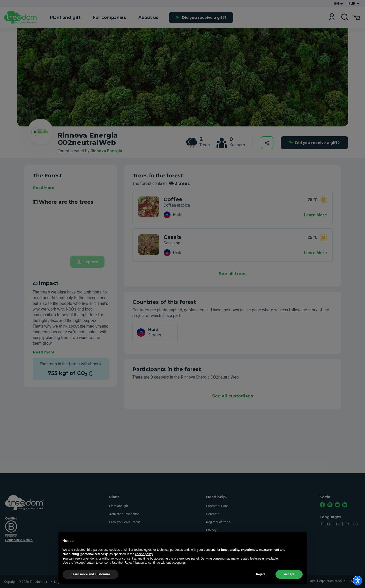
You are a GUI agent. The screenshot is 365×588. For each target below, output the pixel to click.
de (338, 524)
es (356, 524)
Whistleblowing (217, 546)
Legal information (67, 582)
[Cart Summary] (357, 17)
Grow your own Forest (125, 522)
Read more (44, 352)
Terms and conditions (97, 582)
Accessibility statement (223, 554)
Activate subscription (124, 514)
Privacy (211, 530)
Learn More (315, 215)
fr (347, 524)
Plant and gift (119, 506)
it (321, 524)
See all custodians (233, 396)
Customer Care (217, 506)
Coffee (173, 199)
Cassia (172, 237)
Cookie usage (216, 538)
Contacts (213, 514)
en (329, 524)
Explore (87, 262)
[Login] (332, 17)
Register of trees (218, 522)
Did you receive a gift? (201, 18)
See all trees (233, 274)
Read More (44, 188)
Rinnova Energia (106, 151)
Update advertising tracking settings (175, 582)
